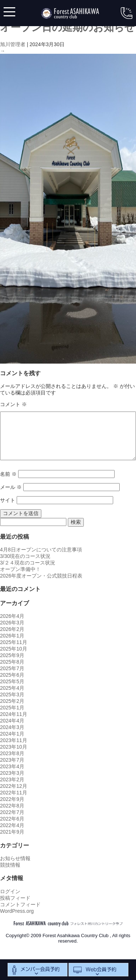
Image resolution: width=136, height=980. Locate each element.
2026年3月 (12, 623)
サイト (8, 500)
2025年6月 (12, 675)
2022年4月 (12, 825)
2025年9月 (12, 655)
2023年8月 (12, 753)
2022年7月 (12, 812)
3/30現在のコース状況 (25, 556)
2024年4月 (12, 721)
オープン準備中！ (20, 569)
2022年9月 (12, 799)
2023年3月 (12, 773)
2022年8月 (12, 806)
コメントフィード (20, 904)
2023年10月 (14, 747)
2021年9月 (12, 832)
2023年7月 (12, 760)
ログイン (10, 891)
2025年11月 (14, 642)
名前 (8, 474)
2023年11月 (14, 740)
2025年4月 (12, 688)
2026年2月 (12, 629)
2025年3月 (12, 694)
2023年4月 (12, 766)
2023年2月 (12, 779)
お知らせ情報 (15, 858)
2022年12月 (14, 786)
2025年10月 (14, 649)
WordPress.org (17, 911)
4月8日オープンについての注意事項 (41, 550)
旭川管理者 (13, 44)
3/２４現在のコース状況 (28, 563)
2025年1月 (12, 708)
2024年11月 (14, 714)
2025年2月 (12, 701)
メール (11, 487)
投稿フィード (15, 898)
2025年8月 (12, 662)
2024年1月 (12, 734)
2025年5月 (12, 681)
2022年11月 (14, 793)
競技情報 (10, 865)
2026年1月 (12, 636)
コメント (13, 404)
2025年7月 (12, 668)
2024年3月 (12, 727)
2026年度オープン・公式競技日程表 (41, 576)
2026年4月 (12, 616)
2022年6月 (12, 819)
